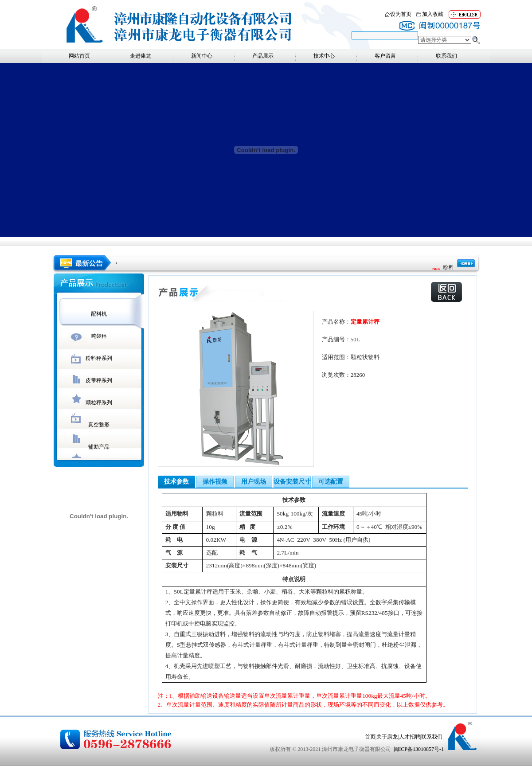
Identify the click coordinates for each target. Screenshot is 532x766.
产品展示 (263, 56)
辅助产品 (99, 447)
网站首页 (79, 56)
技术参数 (176, 482)
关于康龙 (387, 737)
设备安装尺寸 (292, 482)
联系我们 (446, 56)
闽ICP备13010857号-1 (419, 749)
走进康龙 (141, 56)
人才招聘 (410, 737)
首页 (370, 737)
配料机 (99, 314)
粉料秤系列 (99, 358)
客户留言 (385, 56)
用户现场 (254, 482)
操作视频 (215, 482)
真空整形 (99, 425)
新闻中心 (202, 56)
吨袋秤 (99, 336)
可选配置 (331, 482)
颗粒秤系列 (99, 403)
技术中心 (324, 56)
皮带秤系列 (99, 380)
